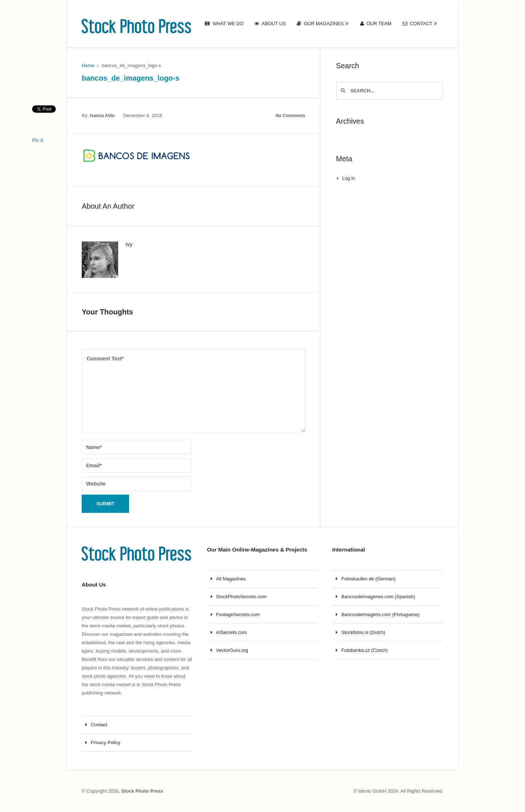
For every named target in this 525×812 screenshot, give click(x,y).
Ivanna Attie (102, 116)
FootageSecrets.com (238, 614)
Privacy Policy (106, 743)
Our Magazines (320, 24)
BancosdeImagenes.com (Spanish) (378, 597)
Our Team (376, 24)
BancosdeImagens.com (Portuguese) (380, 614)
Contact (417, 24)
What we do (224, 24)
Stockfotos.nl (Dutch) (363, 632)
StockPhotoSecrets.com (242, 597)
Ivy (129, 244)
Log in (349, 178)
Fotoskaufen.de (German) (368, 579)
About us (270, 24)
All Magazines (231, 579)
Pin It (38, 140)
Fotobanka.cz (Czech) (364, 650)
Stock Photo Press (142, 791)
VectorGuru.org (232, 650)
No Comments (290, 116)
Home (88, 65)
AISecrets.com (232, 632)
